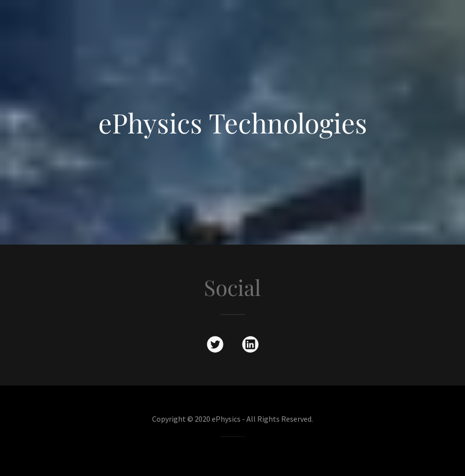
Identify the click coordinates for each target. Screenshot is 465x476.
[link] (215, 346)
